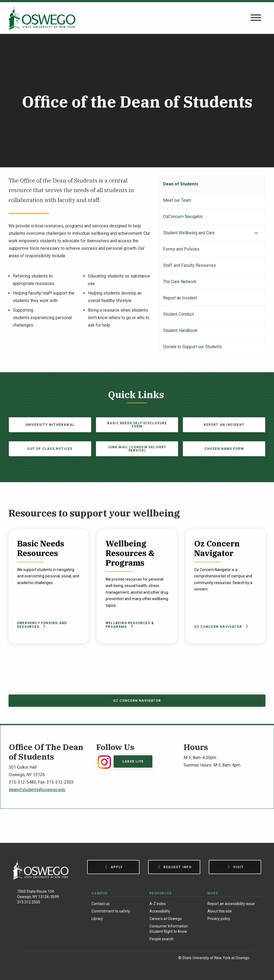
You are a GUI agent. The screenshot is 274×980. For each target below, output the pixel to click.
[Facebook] (28, 959)
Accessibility (160, 911)
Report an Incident (180, 298)
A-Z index (158, 904)
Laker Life (133, 761)
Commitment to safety (111, 911)
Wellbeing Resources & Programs (130, 625)
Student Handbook (180, 330)
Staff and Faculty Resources (190, 265)
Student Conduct (178, 314)
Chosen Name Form (224, 449)
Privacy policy (219, 919)
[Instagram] (40, 959)
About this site (220, 911)
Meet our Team (177, 200)
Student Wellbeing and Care (189, 233)
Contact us (101, 904)
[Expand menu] (256, 233)
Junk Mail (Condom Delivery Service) (137, 449)
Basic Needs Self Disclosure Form (137, 425)
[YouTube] (62, 959)
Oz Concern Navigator (220, 627)
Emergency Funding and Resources (42, 625)
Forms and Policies (181, 249)
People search (161, 939)
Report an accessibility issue (231, 904)
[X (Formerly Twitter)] (51, 959)
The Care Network (180, 282)
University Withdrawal (50, 425)
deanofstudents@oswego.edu (37, 790)
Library (97, 919)
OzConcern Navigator (183, 217)
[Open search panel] (256, 18)
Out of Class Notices (50, 449)
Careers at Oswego (166, 919)
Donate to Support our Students (192, 347)
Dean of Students (181, 184)
